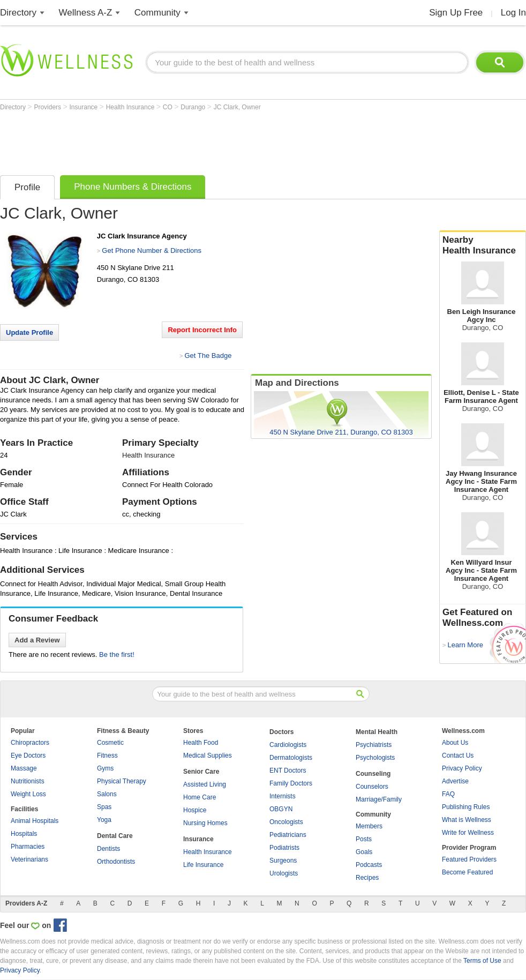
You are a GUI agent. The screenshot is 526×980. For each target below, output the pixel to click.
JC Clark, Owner (237, 107)
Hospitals (24, 834)
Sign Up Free (456, 13)
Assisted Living (205, 784)
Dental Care (115, 836)
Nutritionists (28, 781)
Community (157, 13)
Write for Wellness (468, 833)
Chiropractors (30, 743)
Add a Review (37, 640)
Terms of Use (482, 961)
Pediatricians (288, 835)
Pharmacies (28, 847)
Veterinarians (29, 859)
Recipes (367, 878)
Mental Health (377, 732)
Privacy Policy (462, 768)
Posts (364, 839)
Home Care (200, 797)
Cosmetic (110, 743)
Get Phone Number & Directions (152, 250)
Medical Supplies (208, 755)
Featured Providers (469, 859)
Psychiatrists (374, 745)
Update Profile (29, 332)
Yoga (104, 820)
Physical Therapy (122, 781)
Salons (107, 794)
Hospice (195, 810)
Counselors (372, 787)
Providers (48, 107)
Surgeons (283, 861)
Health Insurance (131, 107)
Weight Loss (28, 794)
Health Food (201, 743)
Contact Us (458, 755)
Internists (283, 796)
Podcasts (369, 865)
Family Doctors (291, 783)
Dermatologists (291, 758)
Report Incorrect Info (202, 330)
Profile (27, 187)
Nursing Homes (205, 823)
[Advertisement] (195, 140)
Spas (104, 807)
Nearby (483, 245)
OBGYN (281, 809)
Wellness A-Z (86, 13)
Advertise (455, 781)
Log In (513, 13)
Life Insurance (203, 865)
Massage (24, 768)
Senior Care (201, 772)
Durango (194, 107)
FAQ (448, 794)
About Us (455, 743)
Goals (364, 852)
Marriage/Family (379, 799)
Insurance (85, 107)
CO (168, 107)
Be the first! (117, 654)
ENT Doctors (288, 770)
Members (369, 826)
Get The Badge (208, 356)
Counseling (373, 774)
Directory (18, 13)
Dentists (108, 849)
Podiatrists (284, 848)
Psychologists (375, 758)
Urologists (284, 873)
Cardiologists (288, 745)
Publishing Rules (466, 807)
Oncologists (286, 822)
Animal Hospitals (35, 821)
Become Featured (467, 872)
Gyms (105, 768)
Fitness (107, 755)
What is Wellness (467, 820)
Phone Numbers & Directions (133, 187)
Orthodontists (116, 862)
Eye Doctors (28, 755)
